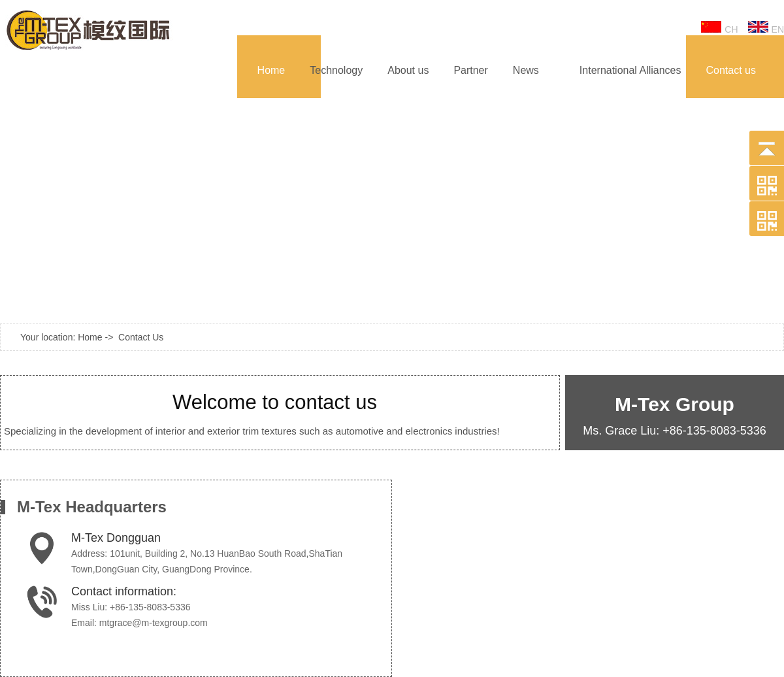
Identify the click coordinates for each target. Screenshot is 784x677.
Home (90, 337)
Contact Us (141, 337)
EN (766, 28)
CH (719, 28)
